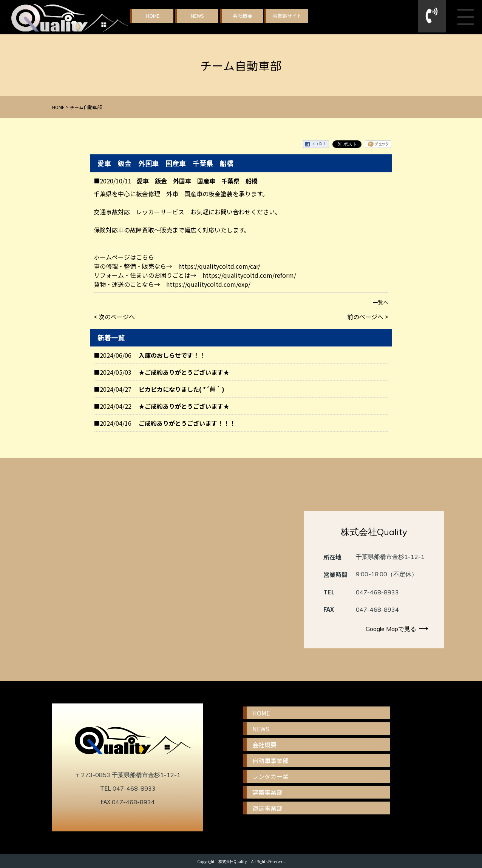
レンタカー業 (270, 776)
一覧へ (380, 302)
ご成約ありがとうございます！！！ (187, 423)
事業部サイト (287, 16)
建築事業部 (267, 792)
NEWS (197, 16)
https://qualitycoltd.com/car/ (219, 266)
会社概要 (243, 16)
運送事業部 (267, 808)
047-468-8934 (377, 609)
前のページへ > (368, 317)
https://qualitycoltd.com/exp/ (208, 284)
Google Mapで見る (397, 629)
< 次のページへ (114, 317)
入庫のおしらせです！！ (172, 355)
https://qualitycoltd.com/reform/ (249, 275)
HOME (153, 16)
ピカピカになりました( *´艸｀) (182, 389)
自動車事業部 (270, 760)
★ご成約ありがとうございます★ (184, 372)
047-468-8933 (377, 592)
